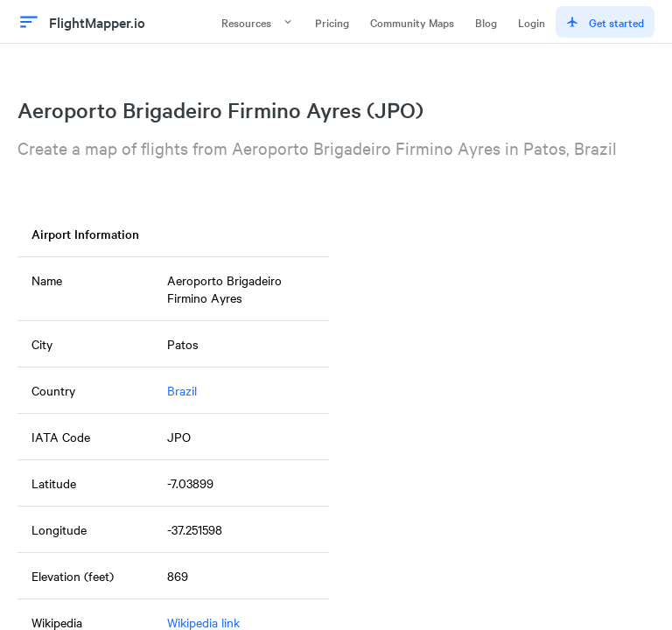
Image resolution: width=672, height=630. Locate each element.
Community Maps (412, 22)
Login (532, 22)
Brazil (182, 390)
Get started (605, 22)
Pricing (332, 22)
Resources (258, 22)
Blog (486, 22)
